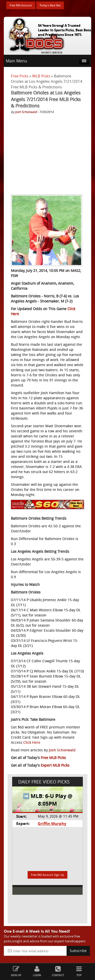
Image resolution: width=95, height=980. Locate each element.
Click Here (32, 742)
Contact (58, 971)
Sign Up (16, 971)
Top (79, 971)
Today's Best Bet (50, 5)
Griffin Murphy (52, 824)
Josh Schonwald (26, 112)
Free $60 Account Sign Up (48, 875)
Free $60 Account (21, 5)
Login (37, 971)
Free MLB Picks (53, 758)
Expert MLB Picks (55, 765)
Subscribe (78, 951)
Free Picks (20, 76)
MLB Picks (41, 76)
